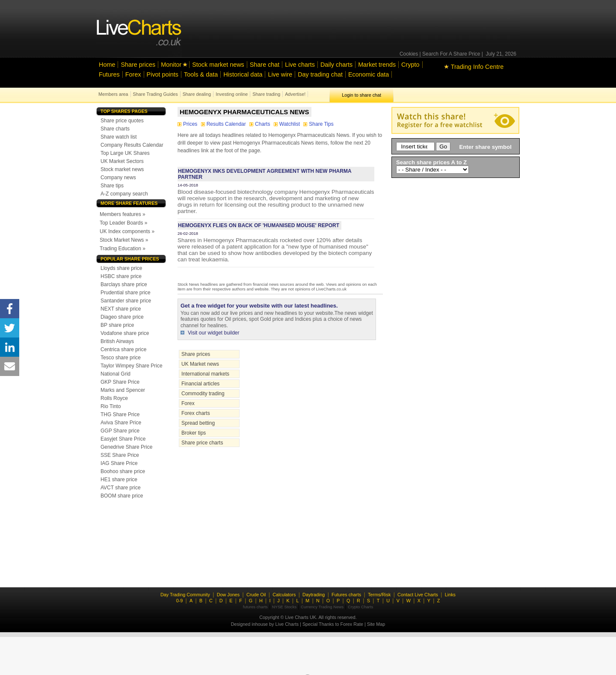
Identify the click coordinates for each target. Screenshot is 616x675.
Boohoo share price (123, 471)
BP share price (117, 325)
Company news (118, 178)
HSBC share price (121, 276)
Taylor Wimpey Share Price (132, 366)
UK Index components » (127, 231)
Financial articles (200, 384)
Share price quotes (122, 121)
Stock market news (218, 65)
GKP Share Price (120, 382)
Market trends (377, 65)
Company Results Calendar (132, 145)
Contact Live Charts (418, 595)
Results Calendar (224, 124)
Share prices (138, 65)
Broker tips (194, 433)
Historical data (243, 74)
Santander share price (126, 301)
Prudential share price (126, 293)
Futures (109, 74)
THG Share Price (120, 414)
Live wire (280, 74)
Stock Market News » (124, 240)
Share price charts (202, 443)
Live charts (300, 65)
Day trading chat (320, 74)
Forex (133, 74)
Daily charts (336, 65)
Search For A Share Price (451, 54)
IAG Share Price (119, 463)
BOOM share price (122, 496)
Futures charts (346, 595)
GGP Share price (120, 431)
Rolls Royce (114, 398)
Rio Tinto (111, 406)
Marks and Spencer (123, 390)
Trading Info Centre (474, 67)
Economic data (369, 74)
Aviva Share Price (121, 423)
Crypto (410, 65)
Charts (261, 124)
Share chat (265, 65)
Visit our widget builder (214, 333)
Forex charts (196, 413)
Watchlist (288, 124)
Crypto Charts (360, 607)
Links (450, 595)
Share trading (266, 94)
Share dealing (197, 94)
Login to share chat (361, 95)
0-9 (180, 601)
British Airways (117, 341)
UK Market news (200, 364)
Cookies (409, 54)
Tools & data (201, 74)
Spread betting (198, 423)
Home (107, 65)
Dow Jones (228, 595)
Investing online (232, 94)
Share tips (112, 186)
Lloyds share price (121, 268)
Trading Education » (123, 249)
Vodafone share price (125, 333)
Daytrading (314, 595)
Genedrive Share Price (126, 447)
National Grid (115, 374)
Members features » (123, 214)
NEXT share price (121, 309)
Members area (113, 94)
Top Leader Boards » (123, 223)
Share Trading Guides (155, 94)
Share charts (115, 129)
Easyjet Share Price (123, 439)
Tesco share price (121, 358)
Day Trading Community (185, 595)
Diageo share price (122, 317)
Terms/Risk (379, 595)
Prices (188, 124)
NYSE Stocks (284, 607)
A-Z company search (124, 194)
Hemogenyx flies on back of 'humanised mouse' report (259, 225)
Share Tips (318, 124)
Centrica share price (123, 349)
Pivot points (163, 74)
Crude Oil (256, 595)
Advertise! (295, 94)
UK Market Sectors (122, 161)
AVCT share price (121, 488)
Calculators (284, 595)
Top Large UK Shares (125, 153)
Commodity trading (203, 394)
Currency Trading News (322, 607)
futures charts (255, 607)
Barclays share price (124, 284)
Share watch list (119, 137)
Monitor (171, 65)
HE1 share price (119, 480)
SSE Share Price (120, 455)
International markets (205, 374)
